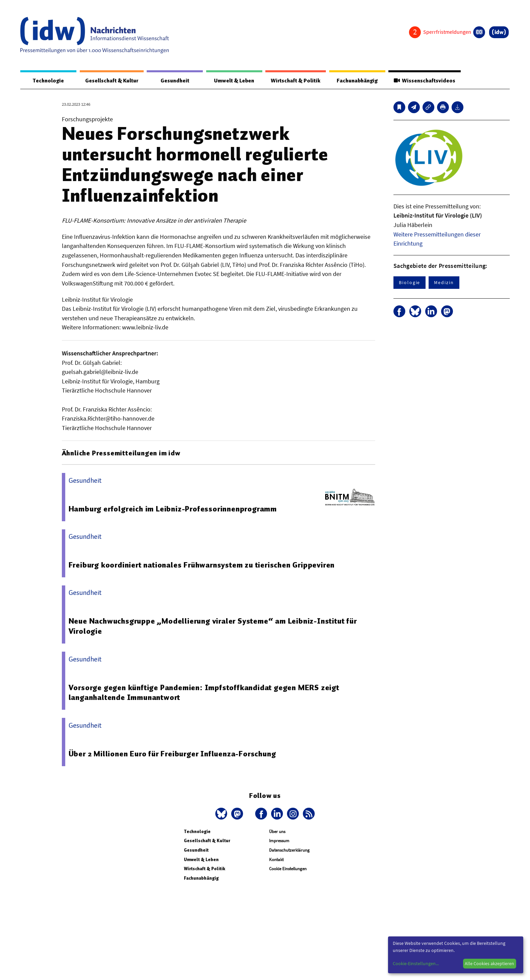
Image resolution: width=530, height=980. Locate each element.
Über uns (277, 832)
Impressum (279, 841)
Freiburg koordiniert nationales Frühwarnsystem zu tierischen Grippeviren (202, 565)
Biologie (409, 282)
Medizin (444, 282)
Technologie (48, 81)
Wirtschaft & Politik (296, 81)
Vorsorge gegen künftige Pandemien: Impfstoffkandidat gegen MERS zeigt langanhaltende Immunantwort (204, 693)
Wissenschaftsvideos (425, 81)
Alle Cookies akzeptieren (489, 963)
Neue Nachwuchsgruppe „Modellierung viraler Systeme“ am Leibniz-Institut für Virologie (213, 626)
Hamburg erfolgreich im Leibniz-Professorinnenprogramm (173, 509)
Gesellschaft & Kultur (112, 81)
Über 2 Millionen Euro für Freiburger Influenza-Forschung (172, 754)
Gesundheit (175, 81)
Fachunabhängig (357, 81)
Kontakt (276, 860)
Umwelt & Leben (234, 81)
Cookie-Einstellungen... (416, 963)
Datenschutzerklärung (289, 850)
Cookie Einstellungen (288, 869)
